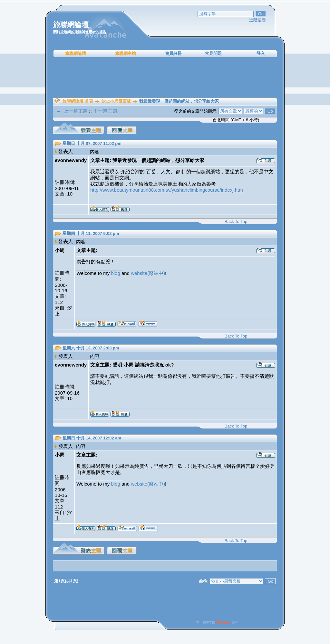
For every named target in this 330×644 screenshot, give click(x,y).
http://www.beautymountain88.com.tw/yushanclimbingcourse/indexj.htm (167, 190)
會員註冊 (173, 53)
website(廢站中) (148, 273)
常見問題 (213, 53)
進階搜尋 (257, 20)
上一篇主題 (76, 111)
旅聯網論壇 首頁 (78, 101)
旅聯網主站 (126, 53)
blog (115, 273)
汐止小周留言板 (116, 101)
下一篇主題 (105, 111)
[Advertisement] (165, 77)
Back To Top (236, 221)
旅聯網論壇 (76, 53)
